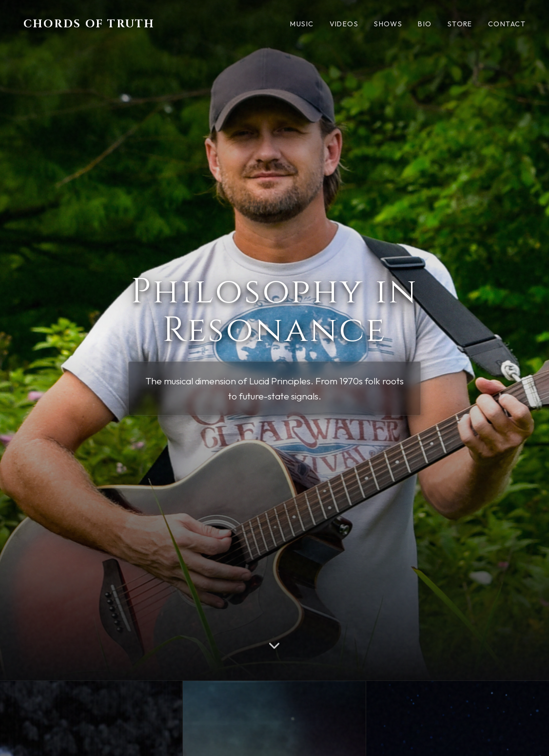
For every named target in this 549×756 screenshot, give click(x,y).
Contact (507, 24)
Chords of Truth (89, 24)
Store (460, 24)
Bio (425, 24)
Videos (344, 24)
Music (302, 24)
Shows (388, 24)
